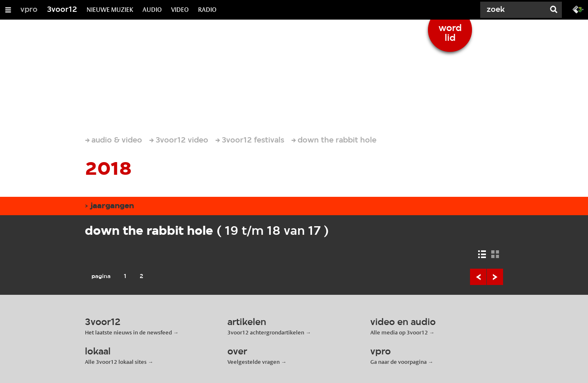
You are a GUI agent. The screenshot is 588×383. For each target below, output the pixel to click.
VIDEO (180, 10)
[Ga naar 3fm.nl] (578, 9)
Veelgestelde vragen (254, 362)
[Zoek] (514, 10)
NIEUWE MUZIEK (110, 10)
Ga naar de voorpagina (399, 362)
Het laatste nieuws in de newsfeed (128, 332)
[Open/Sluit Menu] (8, 10)
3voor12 (62, 10)
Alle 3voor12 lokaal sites (116, 362)
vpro (29, 10)
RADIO (207, 10)
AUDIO (152, 10)
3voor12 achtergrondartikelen (266, 332)
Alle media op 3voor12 (399, 332)
